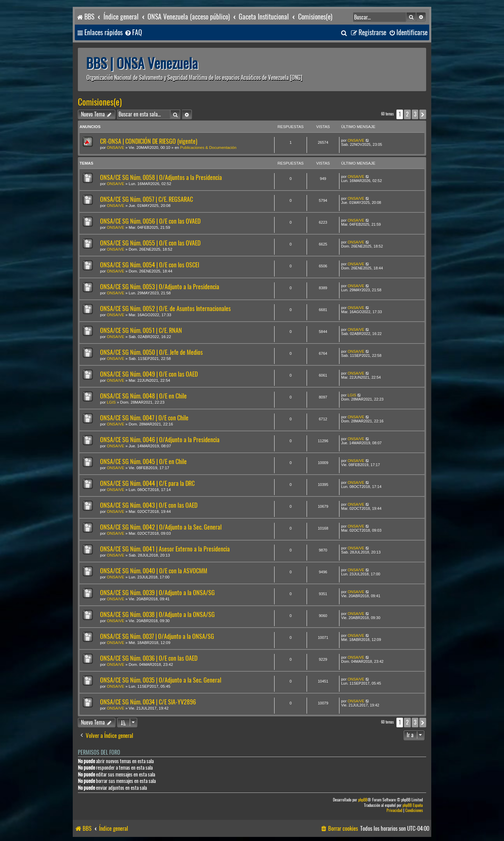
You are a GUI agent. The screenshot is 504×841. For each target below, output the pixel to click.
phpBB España (413, 805)
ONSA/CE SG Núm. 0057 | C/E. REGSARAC (146, 199)
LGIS (111, 402)
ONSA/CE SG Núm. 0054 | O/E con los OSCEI (150, 265)
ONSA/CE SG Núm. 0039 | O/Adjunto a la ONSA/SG (157, 593)
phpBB (363, 800)
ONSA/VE (116, 148)
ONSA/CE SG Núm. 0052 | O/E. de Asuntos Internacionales (165, 309)
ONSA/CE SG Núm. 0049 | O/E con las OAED (149, 374)
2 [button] (407, 114)
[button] (423, 114)
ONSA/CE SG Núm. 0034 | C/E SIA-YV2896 (148, 702)
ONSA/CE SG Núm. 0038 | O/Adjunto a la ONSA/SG (157, 614)
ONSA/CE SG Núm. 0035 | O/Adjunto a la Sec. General (161, 680)
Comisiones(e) (100, 102)
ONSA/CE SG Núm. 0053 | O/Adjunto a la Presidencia (160, 287)
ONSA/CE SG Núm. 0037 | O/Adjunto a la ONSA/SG (157, 636)
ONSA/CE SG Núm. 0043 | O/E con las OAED (149, 505)
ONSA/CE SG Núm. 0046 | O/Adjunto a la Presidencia (160, 440)
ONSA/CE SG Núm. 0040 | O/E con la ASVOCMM (154, 571)
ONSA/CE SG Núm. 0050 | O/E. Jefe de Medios (151, 352)
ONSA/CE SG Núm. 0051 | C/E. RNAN (141, 330)
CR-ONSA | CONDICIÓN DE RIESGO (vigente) (149, 141)
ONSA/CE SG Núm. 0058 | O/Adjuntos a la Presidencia (161, 177)
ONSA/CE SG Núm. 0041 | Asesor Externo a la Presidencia (165, 549)
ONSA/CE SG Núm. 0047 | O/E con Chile (144, 418)
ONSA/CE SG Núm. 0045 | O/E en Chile (143, 461)
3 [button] (415, 114)
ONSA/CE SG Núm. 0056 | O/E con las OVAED (150, 221)
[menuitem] (133, 33)
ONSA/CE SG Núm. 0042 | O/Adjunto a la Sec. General (161, 527)
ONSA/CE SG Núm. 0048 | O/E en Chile (143, 396)
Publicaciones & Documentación (208, 148)
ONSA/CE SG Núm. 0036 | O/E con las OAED (149, 658)
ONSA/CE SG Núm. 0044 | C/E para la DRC (147, 483)
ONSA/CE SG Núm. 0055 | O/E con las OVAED (150, 243)
